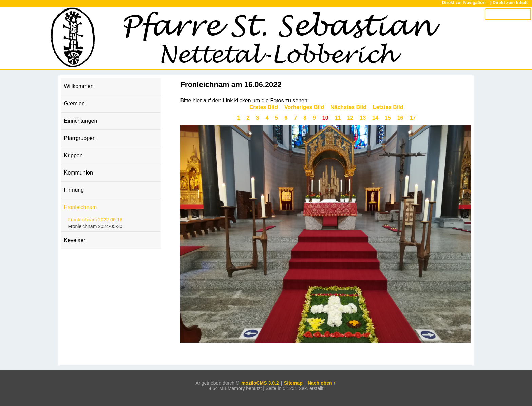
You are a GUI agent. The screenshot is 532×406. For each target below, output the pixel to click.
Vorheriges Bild (304, 107)
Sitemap (293, 383)
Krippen (73, 155)
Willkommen (79, 86)
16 (400, 118)
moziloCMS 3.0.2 (260, 383)
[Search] (508, 14)
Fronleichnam (80, 207)
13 (363, 118)
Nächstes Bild (348, 107)
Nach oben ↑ (322, 383)
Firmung (74, 190)
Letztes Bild (388, 107)
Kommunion (78, 173)
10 (325, 118)
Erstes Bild (264, 107)
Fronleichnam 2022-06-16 (95, 220)
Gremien (74, 104)
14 (375, 118)
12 (350, 118)
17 (413, 118)
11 (338, 118)
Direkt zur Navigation (464, 3)
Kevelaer (74, 240)
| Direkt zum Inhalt (509, 3)
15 (388, 118)
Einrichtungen (80, 121)
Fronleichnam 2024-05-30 (95, 226)
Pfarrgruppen (80, 138)
